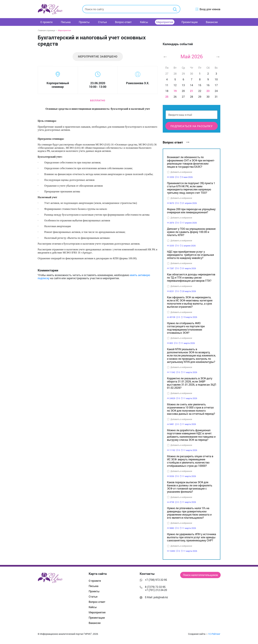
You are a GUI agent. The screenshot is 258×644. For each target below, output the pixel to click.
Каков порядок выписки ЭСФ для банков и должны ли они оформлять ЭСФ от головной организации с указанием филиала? (190, 487)
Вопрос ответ (176, 142)
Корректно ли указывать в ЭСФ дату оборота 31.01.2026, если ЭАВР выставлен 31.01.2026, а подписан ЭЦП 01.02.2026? (192, 383)
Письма (66, 22)
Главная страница (47, 30)
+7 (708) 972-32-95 (156, 580)
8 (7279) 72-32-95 (155, 587)
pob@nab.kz (161, 597)
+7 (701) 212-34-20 (156, 590)
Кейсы (144, 22)
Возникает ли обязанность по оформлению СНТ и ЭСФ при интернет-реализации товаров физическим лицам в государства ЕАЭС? (191, 162)
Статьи (102, 22)
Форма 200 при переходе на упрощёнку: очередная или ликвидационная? (191, 211)
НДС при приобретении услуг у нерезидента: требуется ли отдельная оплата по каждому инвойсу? (190, 255)
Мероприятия (165, 22)
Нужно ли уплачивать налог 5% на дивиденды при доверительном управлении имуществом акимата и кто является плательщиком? (189, 513)
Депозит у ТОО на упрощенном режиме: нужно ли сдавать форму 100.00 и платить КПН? (192, 232)
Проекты (84, 22)
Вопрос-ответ (123, 22)
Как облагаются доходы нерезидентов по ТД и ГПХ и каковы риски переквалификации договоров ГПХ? (191, 277)
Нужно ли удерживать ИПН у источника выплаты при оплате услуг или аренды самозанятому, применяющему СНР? (192, 537)
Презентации (190, 22)
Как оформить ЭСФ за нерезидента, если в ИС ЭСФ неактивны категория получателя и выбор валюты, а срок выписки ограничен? (190, 302)
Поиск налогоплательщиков (200, 575)
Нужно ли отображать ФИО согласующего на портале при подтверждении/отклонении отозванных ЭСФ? (186, 328)
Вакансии (212, 22)
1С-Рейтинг (214, 634)
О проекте (46, 22)
